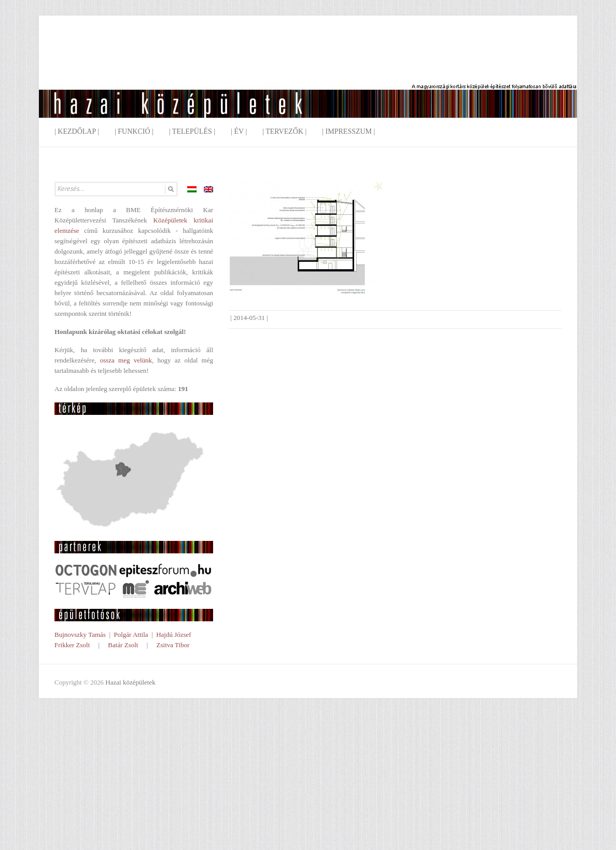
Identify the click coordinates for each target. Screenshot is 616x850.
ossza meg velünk (126, 360)
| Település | (192, 131)
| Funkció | (134, 131)
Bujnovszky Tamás (80, 635)
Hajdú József (174, 635)
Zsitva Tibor (173, 645)
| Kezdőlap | (77, 131)
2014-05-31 (249, 318)
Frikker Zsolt (72, 645)
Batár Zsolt (123, 645)
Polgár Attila (131, 635)
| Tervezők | (284, 131)
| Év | (239, 131)
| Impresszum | (348, 131)
